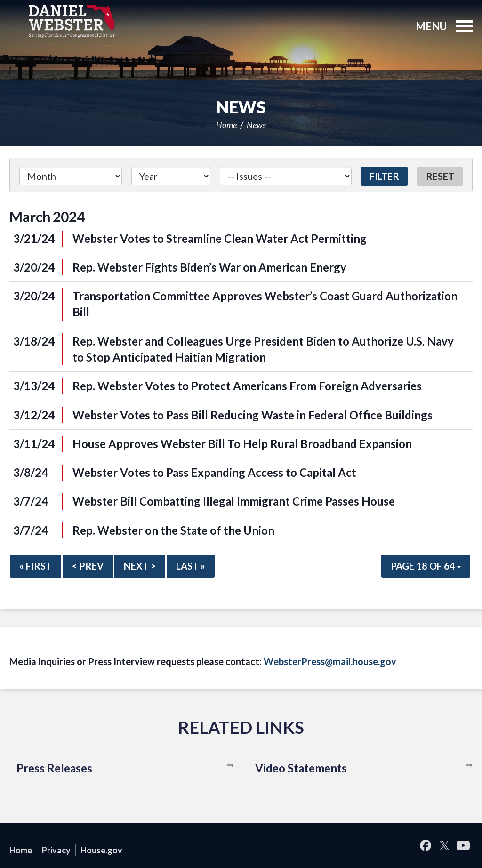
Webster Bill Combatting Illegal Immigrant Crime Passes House (234, 501)
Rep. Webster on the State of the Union (173, 530)
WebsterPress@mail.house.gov (330, 661)
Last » (191, 566)
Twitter (444, 846)
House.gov (101, 850)
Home (226, 125)
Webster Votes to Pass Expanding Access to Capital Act (214, 472)
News (256, 125)
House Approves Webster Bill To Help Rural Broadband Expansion (242, 444)
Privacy (56, 850)
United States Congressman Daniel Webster (72, 21)
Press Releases (54, 768)
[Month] (71, 176)
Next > (140, 566)
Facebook (426, 846)
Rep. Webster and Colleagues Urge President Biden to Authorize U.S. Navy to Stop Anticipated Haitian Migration (263, 349)
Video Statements (301, 768)
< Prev (88, 566)
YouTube (463, 846)
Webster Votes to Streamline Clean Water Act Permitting (220, 238)
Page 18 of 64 (426, 566)
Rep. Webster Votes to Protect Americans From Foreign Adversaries (247, 386)
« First (36, 566)
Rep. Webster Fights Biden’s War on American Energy (209, 267)
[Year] (171, 176)
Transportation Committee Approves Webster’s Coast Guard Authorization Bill (265, 304)
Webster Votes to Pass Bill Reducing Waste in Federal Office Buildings (253, 415)
